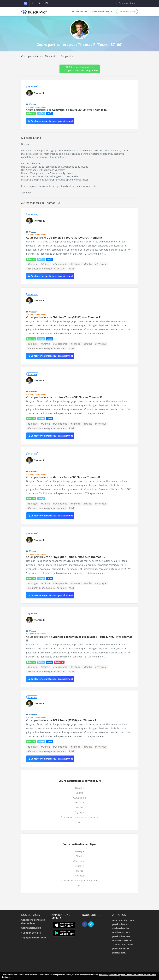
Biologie (79, 788)
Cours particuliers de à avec (67, 110)
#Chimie (45, 264)
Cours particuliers (31, 56)
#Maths (88, 264)
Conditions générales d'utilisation (33, 921)
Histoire (80, 802)
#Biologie (33, 264)
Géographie (80, 798)
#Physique (101, 264)
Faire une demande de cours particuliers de (80, 69)
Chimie (79, 793)
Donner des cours (127, 11)
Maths (80, 807)
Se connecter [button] (127, 3)
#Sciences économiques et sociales (47, 269)
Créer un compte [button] (102, 11)
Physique (79, 812)
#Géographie (60, 264)
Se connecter (80, 11)
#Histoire (75, 264)
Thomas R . (51, 56)
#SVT (72, 269)
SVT (80, 822)
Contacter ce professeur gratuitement (50, 121)
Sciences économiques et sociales (80, 817)
